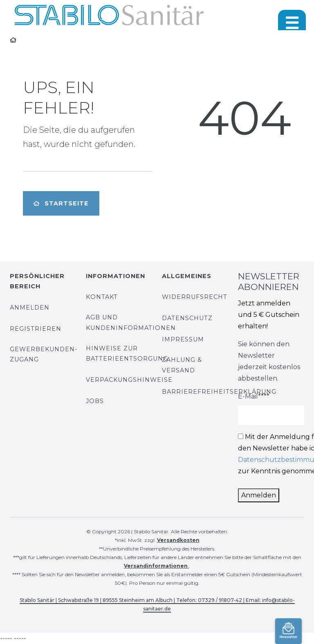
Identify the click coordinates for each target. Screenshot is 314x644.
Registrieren (36, 329)
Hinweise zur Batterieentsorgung (127, 353)
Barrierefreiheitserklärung (219, 392)
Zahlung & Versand (182, 365)
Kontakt (102, 297)
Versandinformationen (156, 566)
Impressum (183, 339)
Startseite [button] (61, 203)
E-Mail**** (254, 396)
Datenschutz (187, 318)
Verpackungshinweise (129, 380)
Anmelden (30, 308)
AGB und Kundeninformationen (131, 322)
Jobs (95, 401)
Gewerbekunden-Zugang (44, 354)
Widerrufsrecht (195, 297)
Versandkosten (178, 540)
